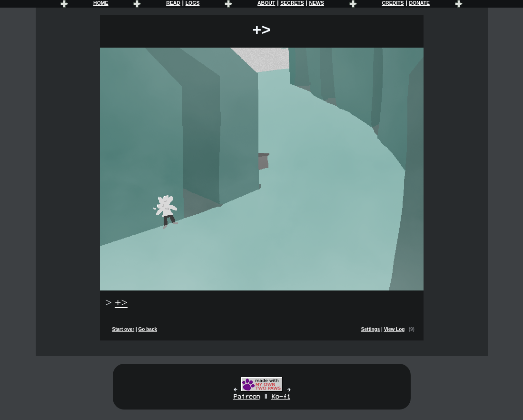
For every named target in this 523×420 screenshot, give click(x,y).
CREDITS (393, 3)
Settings (370, 329)
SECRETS (292, 3)
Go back (148, 329)
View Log (395, 329)
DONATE (419, 3)
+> (121, 302)
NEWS (316, 3)
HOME (101, 3)
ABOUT (266, 3)
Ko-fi (281, 397)
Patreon (247, 397)
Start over (123, 329)
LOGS (193, 3)
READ (173, 3)
